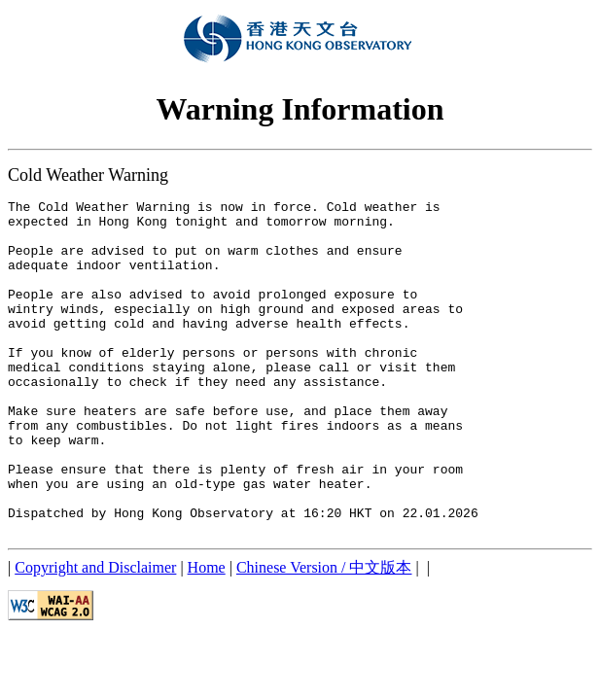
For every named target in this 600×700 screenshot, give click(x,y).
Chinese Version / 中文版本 (324, 634)
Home (207, 634)
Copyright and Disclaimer (95, 634)
